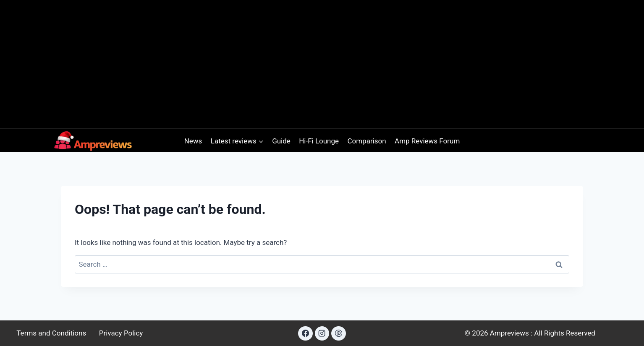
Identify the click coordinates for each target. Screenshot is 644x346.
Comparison (367, 141)
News (193, 141)
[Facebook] (305, 333)
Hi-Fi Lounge (319, 141)
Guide (281, 141)
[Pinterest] (338, 333)
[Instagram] (322, 333)
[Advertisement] (322, 61)
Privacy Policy (121, 333)
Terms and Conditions (51, 333)
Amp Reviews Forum (427, 141)
